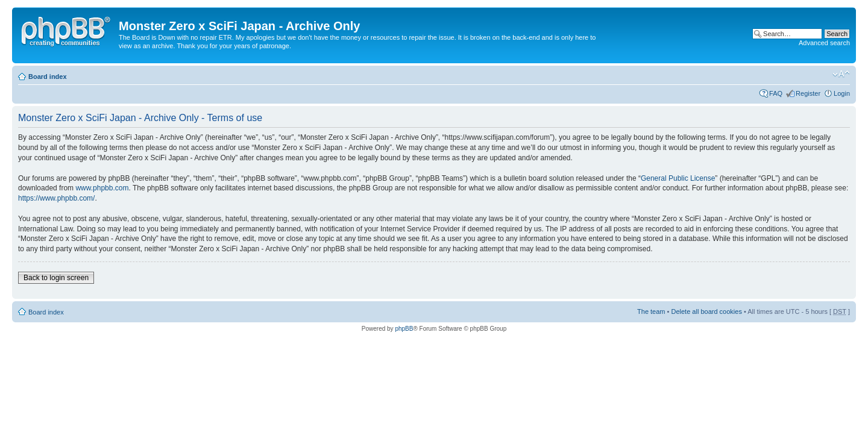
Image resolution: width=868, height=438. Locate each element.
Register (808, 93)
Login (842, 93)
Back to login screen (56, 278)
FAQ (776, 93)
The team (651, 311)
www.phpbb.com (102, 188)
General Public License (678, 178)
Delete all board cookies (706, 311)
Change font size (841, 74)
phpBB (404, 329)
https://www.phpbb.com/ (56, 198)
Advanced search (824, 43)
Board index (48, 77)
